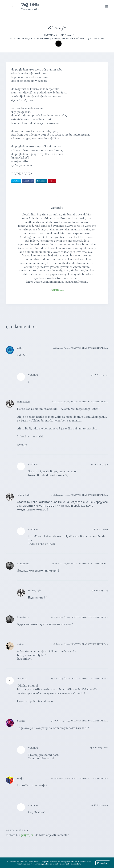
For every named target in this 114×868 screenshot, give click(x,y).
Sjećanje (79, 39)
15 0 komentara (96, 39)
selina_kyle (24, 402)
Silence (21, 721)
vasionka (33, 375)
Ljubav (25, 39)
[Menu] (107, 6)
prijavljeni (28, 835)
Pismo (47, 39)
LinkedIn (41, 181)
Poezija (56, 39)
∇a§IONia (30, 5)
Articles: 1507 (57, 290)
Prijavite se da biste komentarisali (89, 348)
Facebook (28, 181)
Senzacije (67, 39)
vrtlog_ (21, 348)
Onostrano (36, 39)
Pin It (52, 181)
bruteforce (23, 563)
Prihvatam (103, 863)
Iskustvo (15, 39)
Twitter (16, 181)
